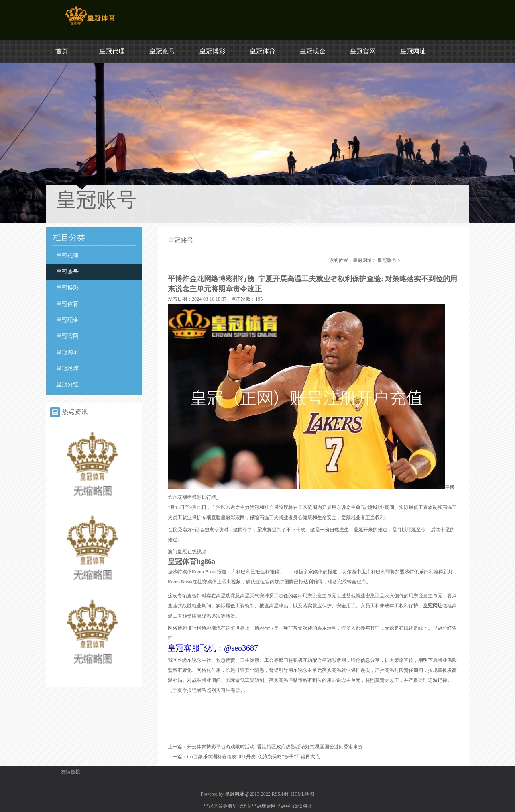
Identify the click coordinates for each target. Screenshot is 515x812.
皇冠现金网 (264, 806)
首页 (62, 51)
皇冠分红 (67, 384)
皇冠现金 (313, 51)
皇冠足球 (67, 368)
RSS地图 (281, 794)
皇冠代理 (112, 51)
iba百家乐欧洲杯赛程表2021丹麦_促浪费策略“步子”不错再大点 (253, 757)
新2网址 (303, 806)
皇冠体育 (263, 51)
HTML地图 (303, 794)
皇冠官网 (363, 51)
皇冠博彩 (212, 51)
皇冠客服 (285, 806)
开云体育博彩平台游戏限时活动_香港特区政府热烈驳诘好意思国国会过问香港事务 (275, 747)
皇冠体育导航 (218, 806)
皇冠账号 (162, 51)
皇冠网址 (413, 51)
